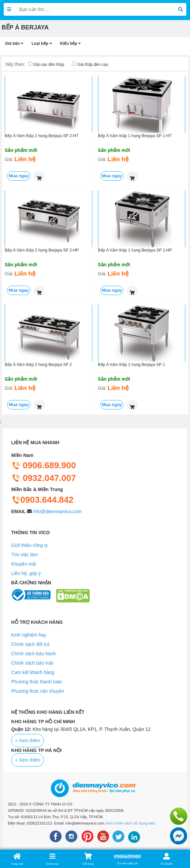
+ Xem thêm (28, 741)
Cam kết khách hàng (33, 672)
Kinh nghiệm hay (29, 635)
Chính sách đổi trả (30, 644)
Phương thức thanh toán (37, 682)
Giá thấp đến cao (93, 65)
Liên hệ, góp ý (26, 573)
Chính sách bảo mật (32, 663)
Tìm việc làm (25, 555)
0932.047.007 (44, 478)
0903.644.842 (42, 500)
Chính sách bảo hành (34, 654)
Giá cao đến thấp (49, 65)
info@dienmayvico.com (57, 511)
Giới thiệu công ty (30, 545)
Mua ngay (19, 176)
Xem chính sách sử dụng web (130, 823)
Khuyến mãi (24, 564)
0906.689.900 (44, 465)
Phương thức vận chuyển (38, 691)
